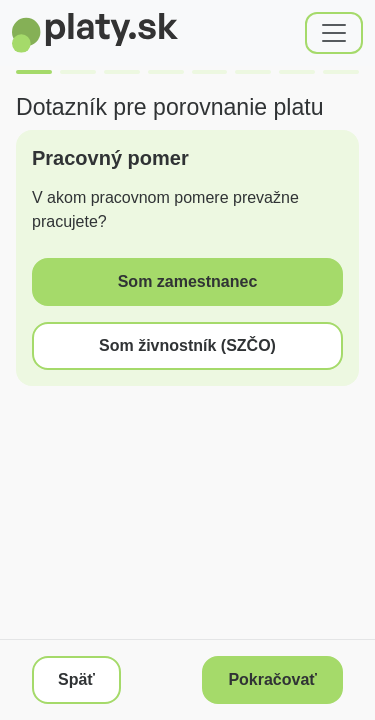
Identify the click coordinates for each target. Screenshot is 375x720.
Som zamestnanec (188, 281)
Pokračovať (272, 679)
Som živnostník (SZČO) (187, 345)
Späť (76, 679)
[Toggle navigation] (334, 33)
